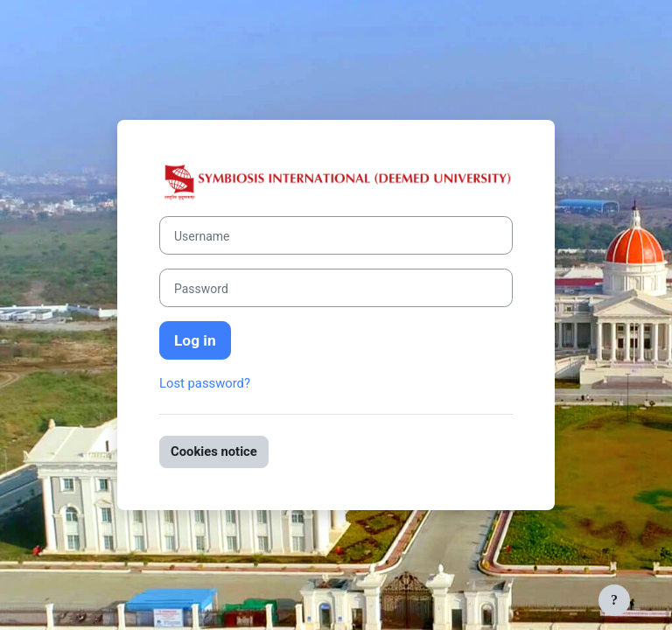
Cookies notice (214, 451)
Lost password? (205, 383)
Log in (195, 340)
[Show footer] (614, 600)
